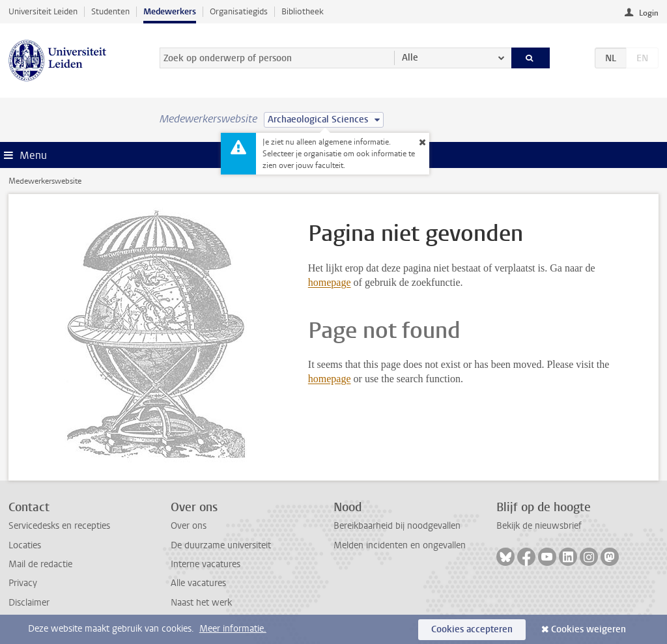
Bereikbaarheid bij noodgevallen (397, 526)
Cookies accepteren (472, 629)
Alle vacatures (198, 583)
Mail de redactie (40, 564)
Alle (410, 58)
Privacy (23, 583)
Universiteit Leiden (43, 11)
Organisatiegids (239, 11)
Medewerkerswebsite (45, 181)
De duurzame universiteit (221, 545)
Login (649, 13)
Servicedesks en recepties (59, 526)
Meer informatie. (233, 629)
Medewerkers (170, 11)
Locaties (25, 545)
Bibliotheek (303, 11)
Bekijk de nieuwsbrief (539, 526)
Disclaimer (29, 603)
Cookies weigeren (589, 629)
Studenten (110, 11)
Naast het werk (201, 603)
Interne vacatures (206, 564)
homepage (330, 282)
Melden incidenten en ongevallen (400, 545)
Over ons (189, 526)
